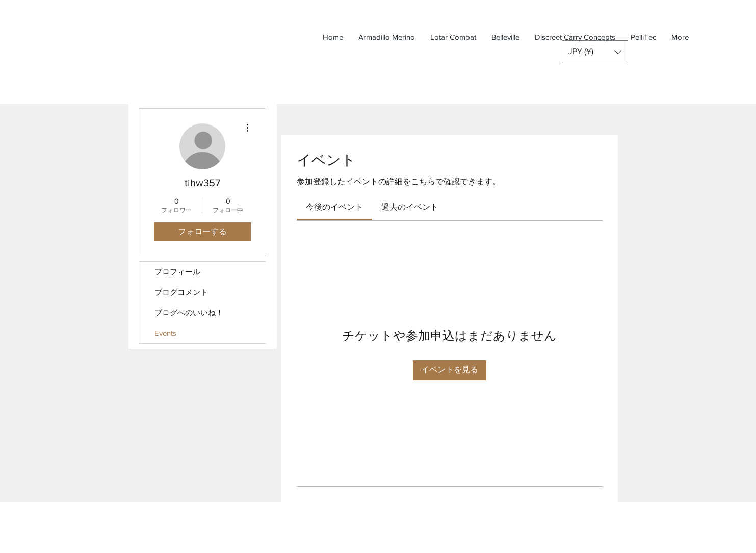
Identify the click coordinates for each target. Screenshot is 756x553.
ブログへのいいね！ (189, 312)
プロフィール (177, 272)
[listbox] (595, 52)
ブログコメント (181, 292)
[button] (595, 52)
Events (165, 333)
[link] (334, 207)
